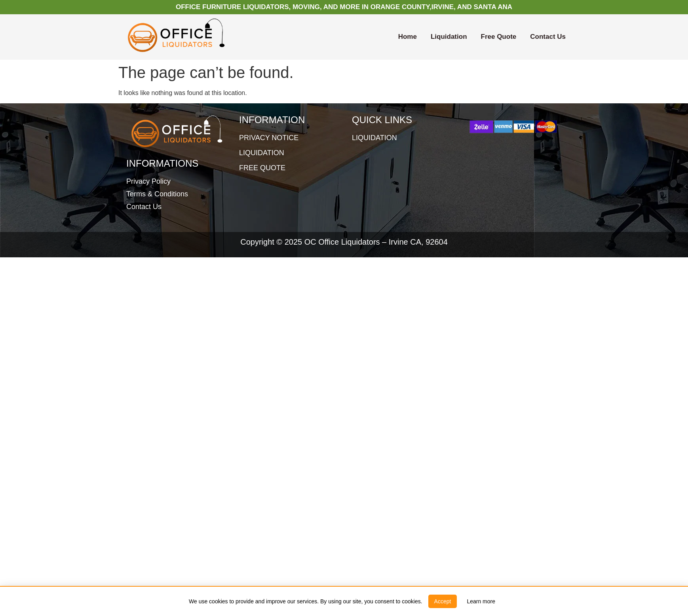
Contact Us (548, 37)
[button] (443, 601)
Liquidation (449, 37)
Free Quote (499, 37)
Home (408, 37)
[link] (481, 601)
